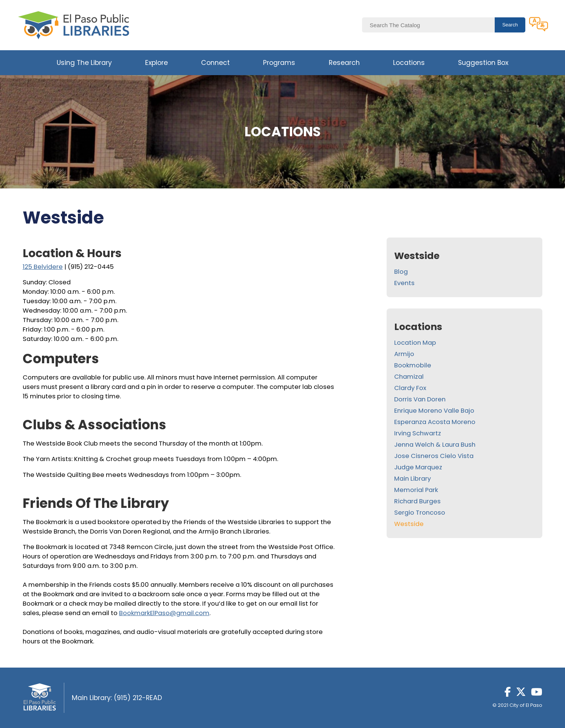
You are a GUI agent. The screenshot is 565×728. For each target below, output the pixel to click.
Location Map (415, 343)
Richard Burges (417, 501)
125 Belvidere (43, 267)
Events (404, 283)
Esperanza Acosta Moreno (435, 422)
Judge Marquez (418, 467)
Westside (409, 524)
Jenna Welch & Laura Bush (435, 445)
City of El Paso (526, 705)
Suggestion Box (483, 63)
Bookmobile (413, 365)
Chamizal (409, 377)
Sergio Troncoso (420, 513)
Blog (401, 272)
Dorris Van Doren (420, 399)
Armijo (404, 354)
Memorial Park (416, 490)
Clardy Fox (410, 388)
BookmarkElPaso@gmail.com (164, 613)
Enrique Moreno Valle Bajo (434, 411)
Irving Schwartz (418, 433)
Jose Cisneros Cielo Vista (434, 456)
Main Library (413, 479)
